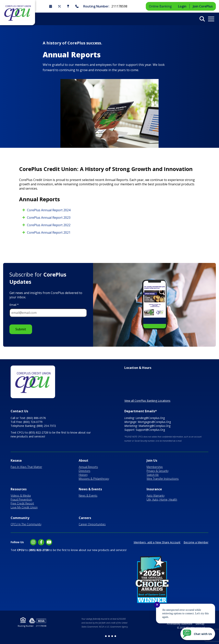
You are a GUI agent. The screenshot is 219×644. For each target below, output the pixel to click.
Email (14, 305)
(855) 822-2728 (38, 432)
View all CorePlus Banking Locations (147, 401)
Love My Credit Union (24, 507)
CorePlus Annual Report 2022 (49, 225)
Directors (85, 471)
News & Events (90, 489)
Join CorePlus (203, 6)
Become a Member (196, 542)
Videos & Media (21, 496)
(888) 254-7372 (46, 426)
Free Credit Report (22, 503)
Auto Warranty (156, 496)
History (83, 475)
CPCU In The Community (26, 524)
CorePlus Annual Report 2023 (49, 218)
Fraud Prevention (21, 499)
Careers (85, 518)
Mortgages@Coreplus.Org (154, 422)
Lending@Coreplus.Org (150, 418)
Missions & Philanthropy (94, 479)
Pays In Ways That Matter (26, 467)
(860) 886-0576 (36, 418)
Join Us (152, 460)
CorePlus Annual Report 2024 (49, 210)
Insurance (154, 489)
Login (182, 6)
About (84, 460)
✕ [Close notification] (157, 605)
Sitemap (200, 624)
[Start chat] (198, 634)
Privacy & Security (158, 471)
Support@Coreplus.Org (150, 430)
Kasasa (16, 460)
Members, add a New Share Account (157, 542)
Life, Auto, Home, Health (162, 499)
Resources (19, 489)
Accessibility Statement (180, 624)
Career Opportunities (92, 524)
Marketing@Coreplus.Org (154, 426)
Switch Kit (153, 475)
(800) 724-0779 (33, 422)
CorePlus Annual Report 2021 (49, 232)
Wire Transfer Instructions (163, 479)
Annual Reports (88, 467)
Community (20, 518)
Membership (155, 467)
